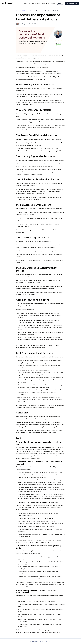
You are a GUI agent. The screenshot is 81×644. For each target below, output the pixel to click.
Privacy (49, 641)
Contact (53, 3)
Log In (60, 3)
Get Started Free (72, 3)
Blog (48, 3)
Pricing (37, 3)
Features (25, 3)
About (43, 3)
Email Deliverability (25, 11)
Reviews (31, 3)
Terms (45, 641)
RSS (41, 641)
